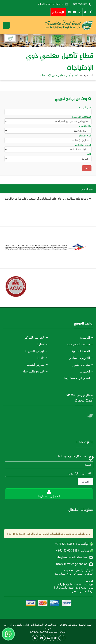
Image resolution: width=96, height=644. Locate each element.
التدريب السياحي (79, 358)
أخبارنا (41, 344)
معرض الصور (81, 365)
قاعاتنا (41, 358)
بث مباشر (58, 12)
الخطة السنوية (81, 351)
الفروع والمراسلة (33, 371)
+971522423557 (82, 4)
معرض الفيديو (36, 365)
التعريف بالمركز (34, 337)
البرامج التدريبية (35, 351)
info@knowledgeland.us (53, 4)
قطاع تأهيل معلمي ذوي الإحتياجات (59, 75)
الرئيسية (89, 75)
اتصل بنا (85, 371)
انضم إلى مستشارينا (77, 378)
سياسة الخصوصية (78, 344)
